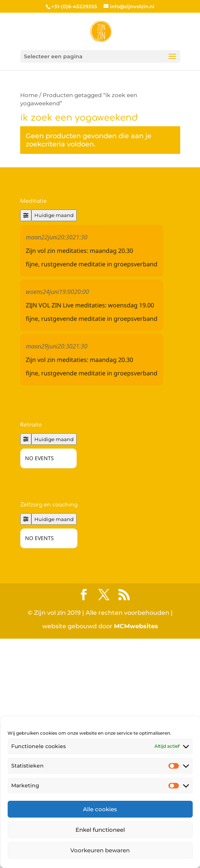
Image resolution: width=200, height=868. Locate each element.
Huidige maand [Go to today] (54, 215)
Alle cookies (100, 809)
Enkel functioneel (100, 830)
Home (29, 95)
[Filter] (26, 215)
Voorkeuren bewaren (100, 850)
